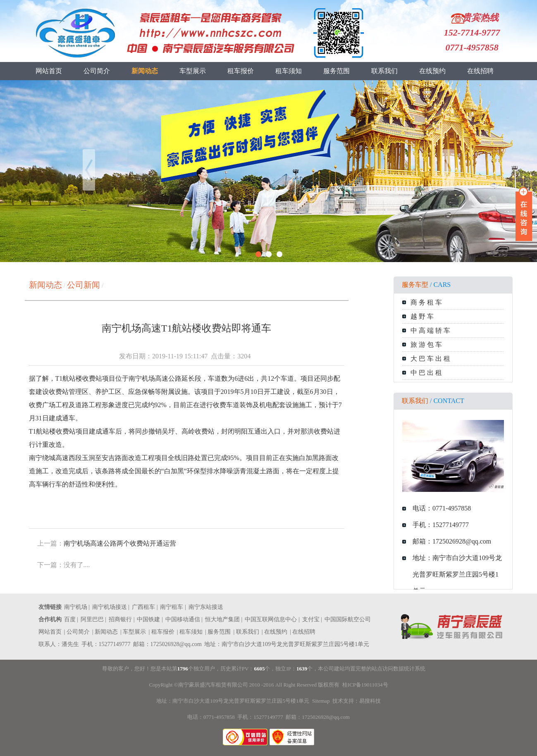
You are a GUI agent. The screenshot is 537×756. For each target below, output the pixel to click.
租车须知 (289, 71)
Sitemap (321, 701)
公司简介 (97, 71)
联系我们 (384, 71)
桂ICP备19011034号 (365, 685)
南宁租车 (172, 607)
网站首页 (49, 71)
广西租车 (143, 607)
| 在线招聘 (303, 632)
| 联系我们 (246, 632)
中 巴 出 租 (426, 373)
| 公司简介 (77, 632)
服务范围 (337, 71)
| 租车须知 (190, 632)
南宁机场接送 (110, 607)
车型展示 (193, 71)
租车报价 (241, 71)
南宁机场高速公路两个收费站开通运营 (120, 543)
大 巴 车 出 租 (430, 359)
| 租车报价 (161, 632)
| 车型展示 (133, 632)
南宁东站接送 (206, 607)
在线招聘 (480, 71)
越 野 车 (422, 316)
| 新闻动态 (105, 632)
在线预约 (432, 71)
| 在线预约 (274, 632)
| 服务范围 (218, 632)
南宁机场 (76, 607)
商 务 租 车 (426, 302)
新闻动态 (145, 71)
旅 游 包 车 (426, 345)
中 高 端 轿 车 (430, 330)
